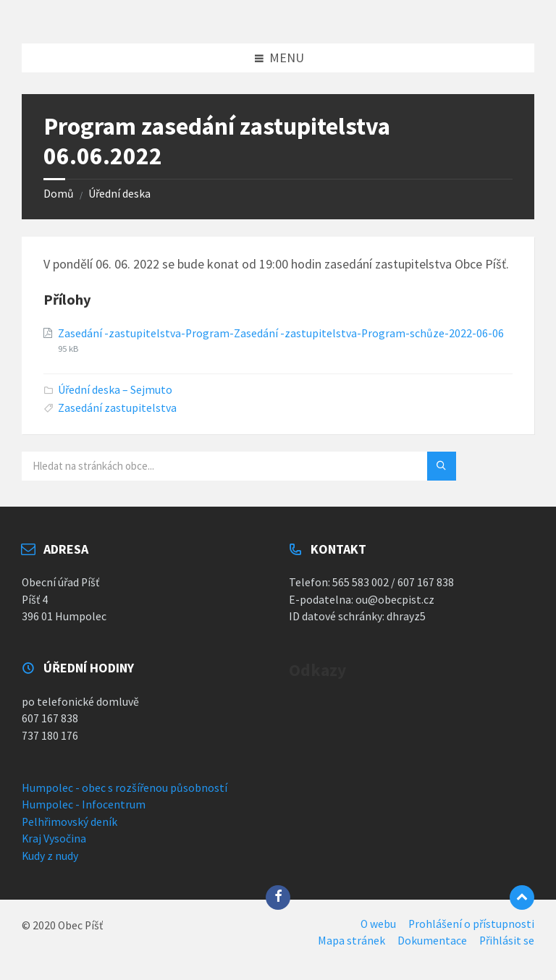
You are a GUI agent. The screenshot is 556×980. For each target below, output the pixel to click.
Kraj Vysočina (54, 839)
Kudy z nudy (50, 856)
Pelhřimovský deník (69, 822)
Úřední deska (119, 194)
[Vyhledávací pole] (203, 466)
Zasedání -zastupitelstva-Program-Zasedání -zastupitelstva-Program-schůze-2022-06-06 (281, 333)
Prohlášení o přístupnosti (471, 924)
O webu (378, 924)
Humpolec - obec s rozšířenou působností (125, 788)
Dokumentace (432, 941)
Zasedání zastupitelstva (117, 408)
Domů (59, 194)
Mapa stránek (351, 941)
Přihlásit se (507, 941)
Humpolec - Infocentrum (84, 804)
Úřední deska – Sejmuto (115, 390)
